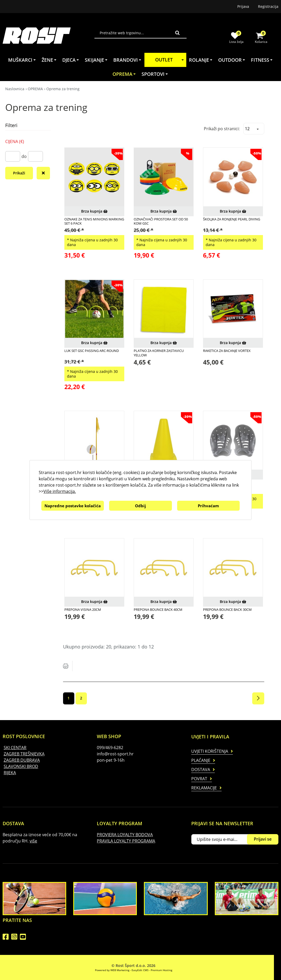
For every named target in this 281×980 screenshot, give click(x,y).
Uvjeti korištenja (210, 751)
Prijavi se (263, 839)
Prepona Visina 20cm (83, 609)
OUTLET (170, 60)
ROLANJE (201, 60)
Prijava (243, 6)
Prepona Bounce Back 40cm (158, 609)
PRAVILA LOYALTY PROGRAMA (126, 841)
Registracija (268, 6)
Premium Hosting (161, 970)
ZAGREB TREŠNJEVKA (24, 754)
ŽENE (49, 60)
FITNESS (262, 60)
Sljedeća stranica (258, 698)
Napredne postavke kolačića (73, 506)
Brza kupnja (94, 211)
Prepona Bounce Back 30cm (227, 609)
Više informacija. (60, 491)
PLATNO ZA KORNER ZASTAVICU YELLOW (159, 353)
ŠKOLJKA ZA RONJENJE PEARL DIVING (232, 219)
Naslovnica (15, 89)
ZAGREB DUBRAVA (22, 760)
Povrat (199, 779)
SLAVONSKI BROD (21, 766)
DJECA (71, 60)
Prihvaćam (208, 506)
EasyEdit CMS (140, 970)
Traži (177, 33)
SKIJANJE (96, 60)
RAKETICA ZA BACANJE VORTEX (227, 351)
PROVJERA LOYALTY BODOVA (125, 835)
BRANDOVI (128, 60)
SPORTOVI (155, 74)
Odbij (140, 506)
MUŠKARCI (22, 60)
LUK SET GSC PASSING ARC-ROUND (92, 351)
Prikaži (19, 173)
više (33, 841)
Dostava (201, 770)
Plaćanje (201, 760)
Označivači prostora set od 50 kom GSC (161, 221)
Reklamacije (204, 788)
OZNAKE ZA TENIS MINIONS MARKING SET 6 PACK (94, 221)
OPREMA (124, 74)
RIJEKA (10, 773)
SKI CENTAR (15, 748)
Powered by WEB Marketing (112, 970)
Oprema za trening (63, 89)
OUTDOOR (232, 60)
